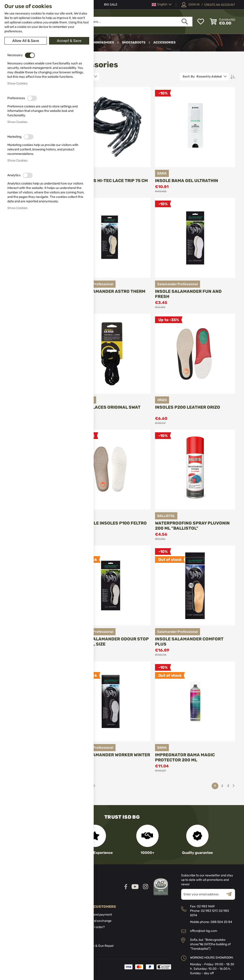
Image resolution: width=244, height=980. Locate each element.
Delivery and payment (96, 915)
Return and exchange (96, 921)
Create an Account (220, 5)
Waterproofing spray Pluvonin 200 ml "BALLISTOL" (192, 526)
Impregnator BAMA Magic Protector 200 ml (185, 757)
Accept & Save (69, 41)
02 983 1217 (209, 911)
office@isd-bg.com (204, 931)
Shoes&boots (134, 42)
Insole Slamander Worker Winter (110, 755)
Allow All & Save (26, 41)
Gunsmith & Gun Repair (97, 946)
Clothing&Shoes (100, 42)
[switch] (30, 55)
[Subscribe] (231, 894)
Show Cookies (17, 83)
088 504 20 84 (221, 922)
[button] (162, 5)
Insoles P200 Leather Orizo (188, 407)
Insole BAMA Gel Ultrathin (187, 181)
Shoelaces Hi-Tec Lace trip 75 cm (109, 181)
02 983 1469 (206, 906)
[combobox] (126, 22)
